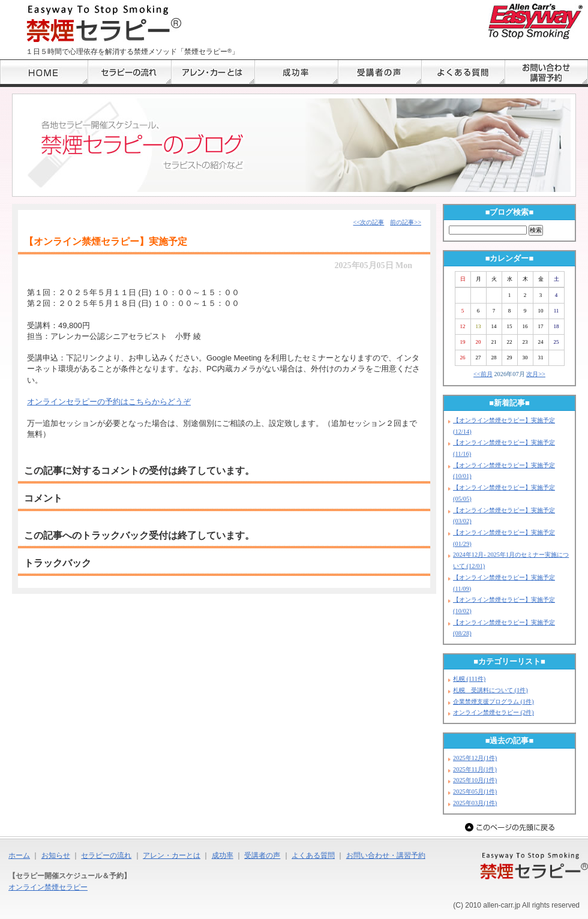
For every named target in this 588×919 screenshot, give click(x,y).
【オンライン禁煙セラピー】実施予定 (106, 241)
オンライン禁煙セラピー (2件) (493, 712)
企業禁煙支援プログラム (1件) (493, 702)
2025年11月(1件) (475, 769)
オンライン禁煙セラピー (48, 887)
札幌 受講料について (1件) (490, 690)
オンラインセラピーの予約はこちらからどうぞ (109, 402)
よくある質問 (313, 855)
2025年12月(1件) (475, 758)
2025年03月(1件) (475, 803)
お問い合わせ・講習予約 (386, 855)
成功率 (223, 855)
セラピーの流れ (106, 855)
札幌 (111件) (469, 679)
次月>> (536, 374)
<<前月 (483, 374)
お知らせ (56, 855)
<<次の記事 (369, 222)
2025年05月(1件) (475, 792)
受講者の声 (262, 855)
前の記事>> (406, 222)
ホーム (19, 855)
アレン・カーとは (172, 855)
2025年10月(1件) (475, 780)
